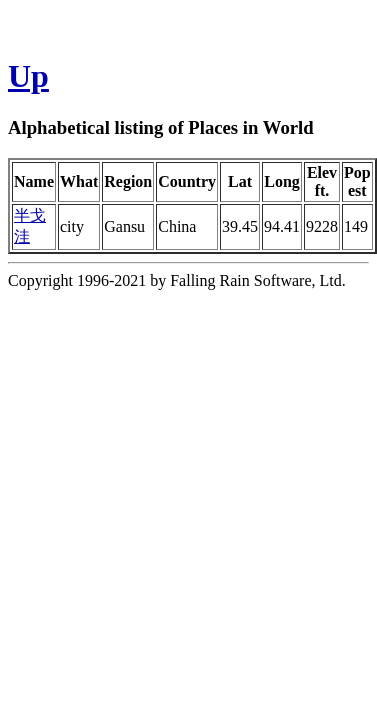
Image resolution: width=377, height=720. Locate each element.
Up (28, 76)
